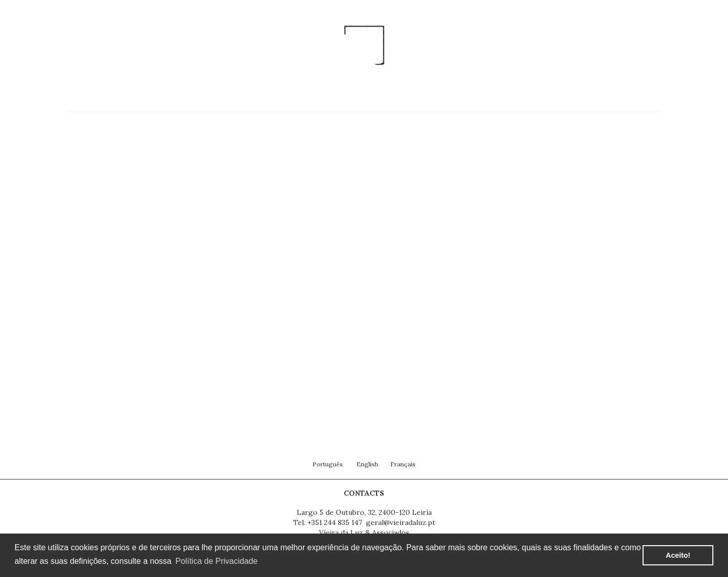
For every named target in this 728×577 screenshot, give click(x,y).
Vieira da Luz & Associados (364, 533)
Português (328, 464)
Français (403, 464)
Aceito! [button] (678, 555)
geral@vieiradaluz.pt (401, 522)
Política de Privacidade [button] (217, 561)
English (367, 464)
